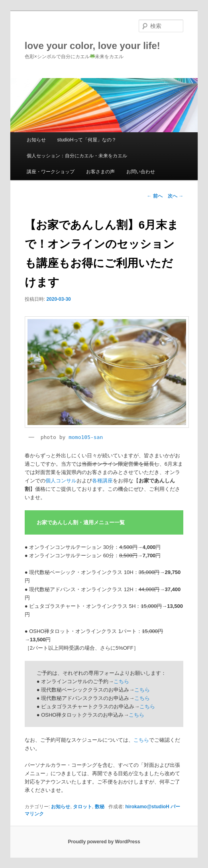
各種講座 (102, 481)
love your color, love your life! (92, 46)
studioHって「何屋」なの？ (87, 140)
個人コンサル (61, 481)
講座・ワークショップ (51, 172)
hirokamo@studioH (147, 807)
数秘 (100, 807)
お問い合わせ (141, 172)
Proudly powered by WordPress (104, 842)
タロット (82, 807)
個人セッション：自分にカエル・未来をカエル (77, 156)
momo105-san (86, 437)
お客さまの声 (100, 172)
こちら (121, 681)
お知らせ (36, 140)
